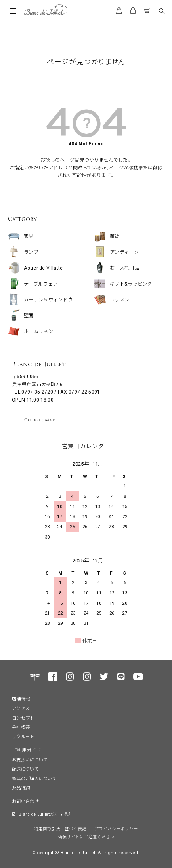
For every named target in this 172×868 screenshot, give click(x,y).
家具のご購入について (34, 778)
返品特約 (21, 788)
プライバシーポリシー (116, 829)
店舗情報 (21, 699)
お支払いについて (30, 759)
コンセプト (23, 718)
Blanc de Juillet (32, 364)
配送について (25, 769)
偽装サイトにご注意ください (86, 837)
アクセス (21, 708)
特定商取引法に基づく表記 (60, 829)
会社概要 (21, 727)
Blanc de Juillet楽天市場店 (45, 814)
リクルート (23, 736)
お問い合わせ (25, 801)
